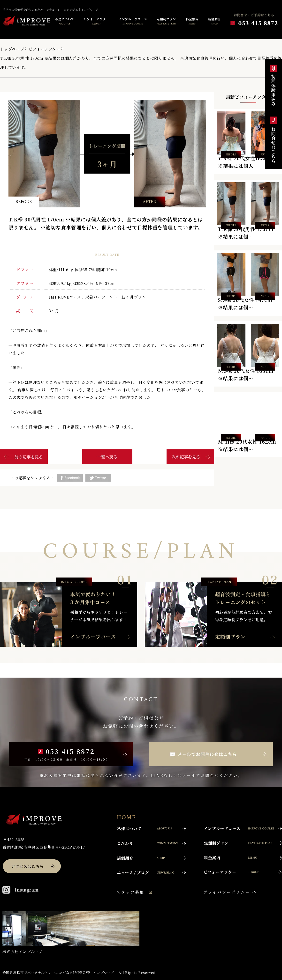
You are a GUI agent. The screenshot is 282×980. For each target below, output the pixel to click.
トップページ (12, 49)
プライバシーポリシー (227, 892)
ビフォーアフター (44, 49)
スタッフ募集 (130, 892)
